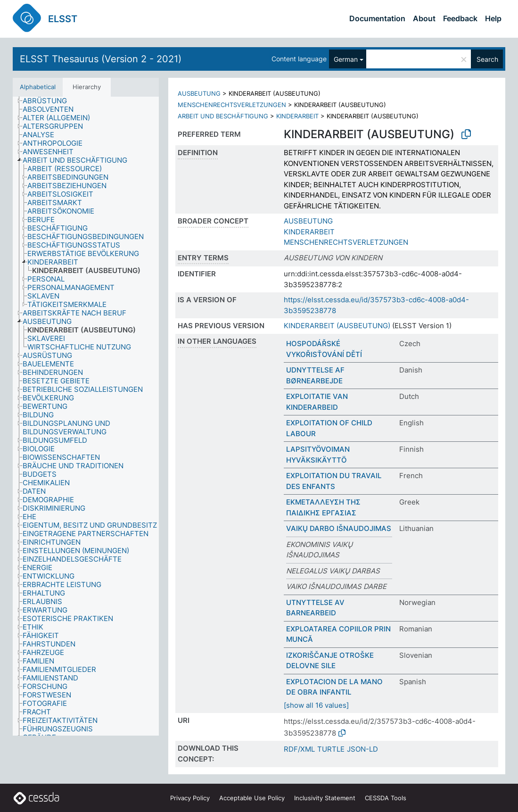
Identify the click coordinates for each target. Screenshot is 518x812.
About (424, 18)
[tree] (86, 416)
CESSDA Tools (386, 798)
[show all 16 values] (316, 705)
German (346, 59)
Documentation (377, 18)
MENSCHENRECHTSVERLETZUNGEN (232, 105)
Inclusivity (325, 798)
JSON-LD (362, 749)
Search (487, 59)
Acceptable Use (252, 798)
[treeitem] (49, 101)
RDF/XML (299, 749)
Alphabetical (38, 87)
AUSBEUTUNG (199, 93)
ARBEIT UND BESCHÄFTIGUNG (223, 116)
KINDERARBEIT (297, 116)
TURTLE (331, 749)
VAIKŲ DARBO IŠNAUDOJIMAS (339, 528)
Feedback (460, 18)
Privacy (190, 798)
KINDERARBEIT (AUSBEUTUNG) (337, 326)
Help (493, 18)
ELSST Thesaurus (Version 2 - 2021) (101, 59)
